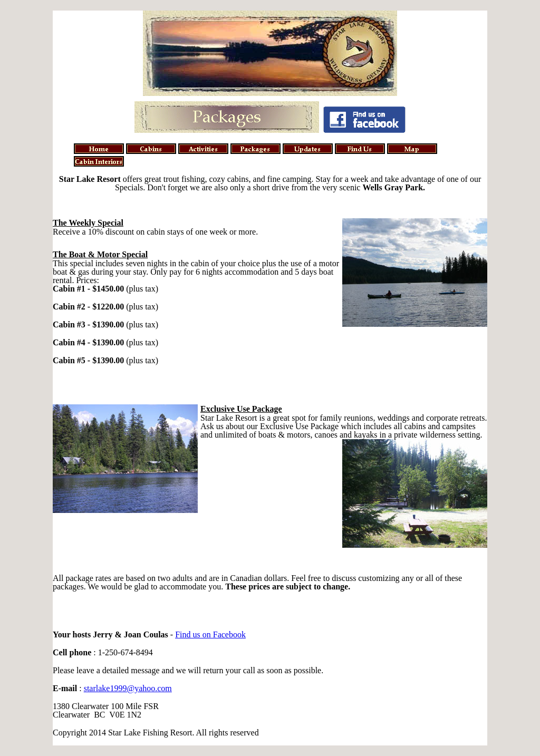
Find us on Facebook (210, 634)
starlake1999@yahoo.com (128, 688)
